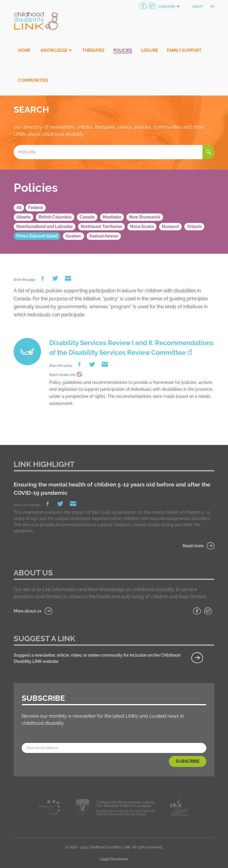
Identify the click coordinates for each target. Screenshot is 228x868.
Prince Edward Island (37, 236)
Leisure (149, 50)
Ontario (194, 226)
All (19, 208)
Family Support (184, 50)
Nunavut (170, 226)
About (197, 7)
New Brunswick (145, 217)
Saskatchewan (104, 236)
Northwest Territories (101, 226)
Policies (123, 50)
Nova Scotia (142, 226)
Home (24, 50)
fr (212, 7)
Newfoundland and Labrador (45, 226)
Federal (36, 208)
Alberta (23, 217)
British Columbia (55, 217)
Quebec (73, 236)
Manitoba (112, 217)
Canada (87, 217)
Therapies (93, 50)
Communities (33, 80)
